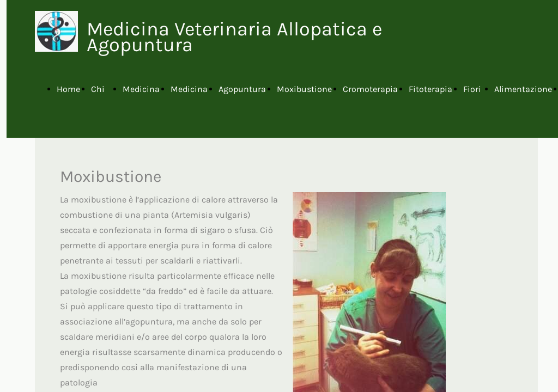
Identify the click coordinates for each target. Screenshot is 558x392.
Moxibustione (304, 89)
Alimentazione (523, 89)
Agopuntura (242, 89)
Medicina (141, 89)
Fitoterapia (430, 89)
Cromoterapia (370, 89)
